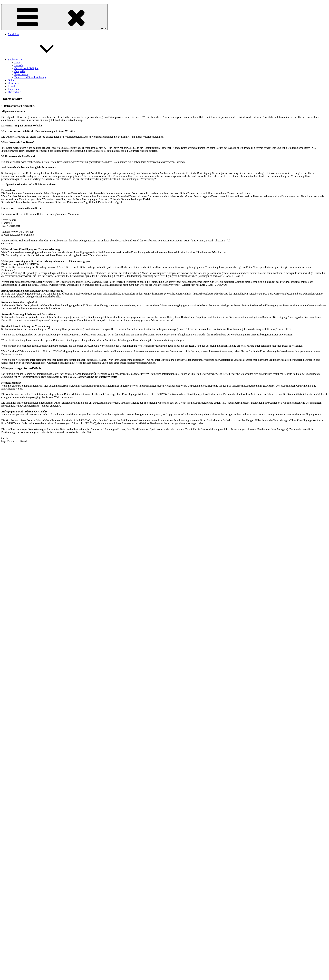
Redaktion (13, 34)
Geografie (20, 71)
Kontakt (12, 86)
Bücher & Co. (40, 60)
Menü (54, 17)
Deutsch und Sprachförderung (30, 77)
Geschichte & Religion (26, 68)
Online (11, 80)
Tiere (17, 62)
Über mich (13, 83)
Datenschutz (14, 92)
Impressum (14, 89)
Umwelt (19, 65)
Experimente (21, 74)
